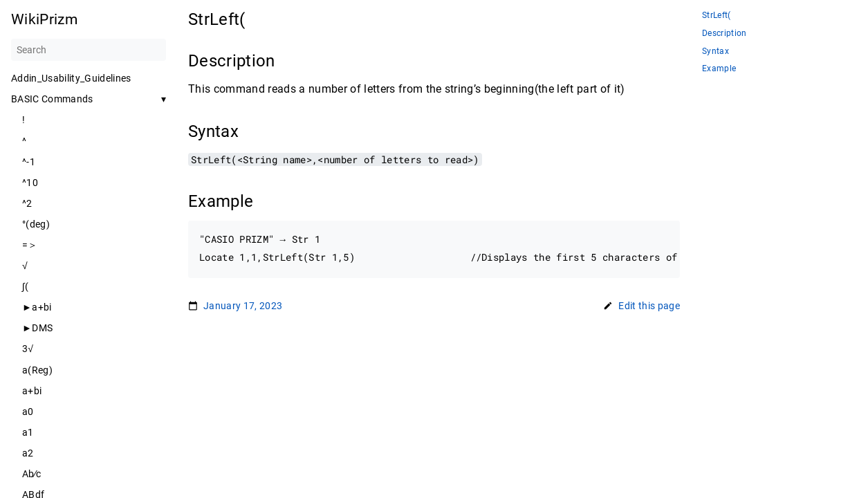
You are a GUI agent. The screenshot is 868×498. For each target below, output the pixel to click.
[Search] (89, 50)
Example (719, 69)
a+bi (32, 391)
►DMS (37, 328)
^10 (30, 183)
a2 (28, 453)
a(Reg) (37, 370)
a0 (28, 412)
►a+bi (37, 307)
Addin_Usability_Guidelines (71, 78)
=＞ (30, 245)
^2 (27, 203)
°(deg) (36, 224)
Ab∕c (32, 474)
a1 (28, 432)
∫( (26, 286)
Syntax (715, 52)
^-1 (29, 162)
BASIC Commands (52, 99)
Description (724, 34)
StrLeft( (717, 16)
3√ (28, 349)
